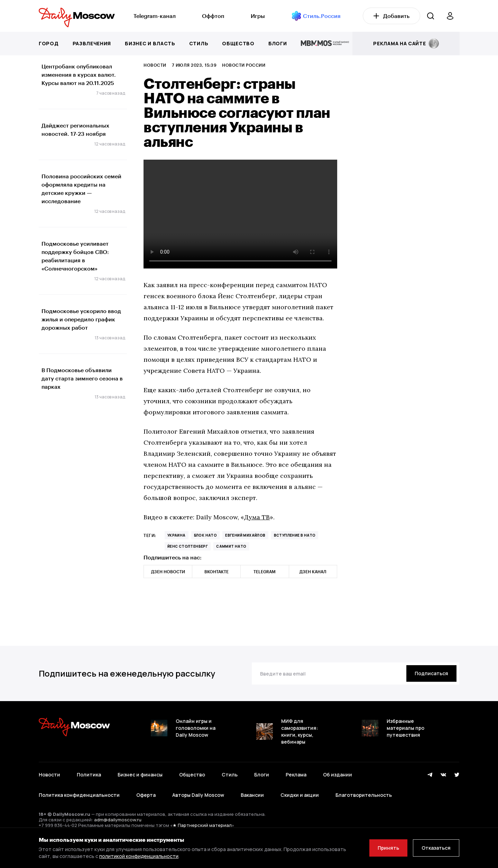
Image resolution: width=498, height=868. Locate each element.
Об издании (338, 775)
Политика (89, 775)
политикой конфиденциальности (139, 856)
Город (49, 43)
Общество (238, 43)
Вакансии (252, 795)
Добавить (391, 16)
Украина (177, 535)
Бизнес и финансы (140, 775)
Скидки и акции (300, 795)
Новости (155, 65)
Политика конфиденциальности (79, 795)
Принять (388, 848)
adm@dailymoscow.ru (118, 820)
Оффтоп (213, 16)
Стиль (199, 43)
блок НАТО (206, 535)
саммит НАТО (231, 546)
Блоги (278, 43)
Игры (258, 16)
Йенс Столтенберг (188, 546)
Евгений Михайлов (245, 535)
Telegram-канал (155, 16)
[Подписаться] (431, 673)
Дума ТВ (257, 517)
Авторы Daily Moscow (198, 795)
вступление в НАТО (295, 535)
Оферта (146, 795)
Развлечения (92, 43)
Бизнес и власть (150, 43)
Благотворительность (364, 795)
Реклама (296, 775)
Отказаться (436, 848)
